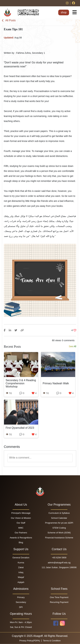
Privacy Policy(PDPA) (30, 641)
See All (72, 346)
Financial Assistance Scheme (59, 538)
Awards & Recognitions (21, 538)
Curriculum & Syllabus (59, 513)
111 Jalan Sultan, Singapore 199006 (59, 567)
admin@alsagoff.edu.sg (59, 563)
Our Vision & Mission (21, 518)
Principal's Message (21, 513)
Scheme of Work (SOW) (59, 533)
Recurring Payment (59, 602)
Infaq (21, 572)
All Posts (9, 20)
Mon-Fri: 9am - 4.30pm (21, 622)
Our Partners (21, 533)
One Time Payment (59, 597)
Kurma (21, 563)
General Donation (21, 558)
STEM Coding (59, 528)
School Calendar (59, 518)
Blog (21, 542)
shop (64, 12)
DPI (21, 607)
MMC (21, 528)
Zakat (21, 567)
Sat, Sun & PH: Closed (21, 627)
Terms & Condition (52, 641)
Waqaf (21, 577)
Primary (21, 597)
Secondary (21, 602)
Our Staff (21, 523)
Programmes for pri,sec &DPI (59, 523)
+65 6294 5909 (59, 558)
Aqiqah (21, 582)
